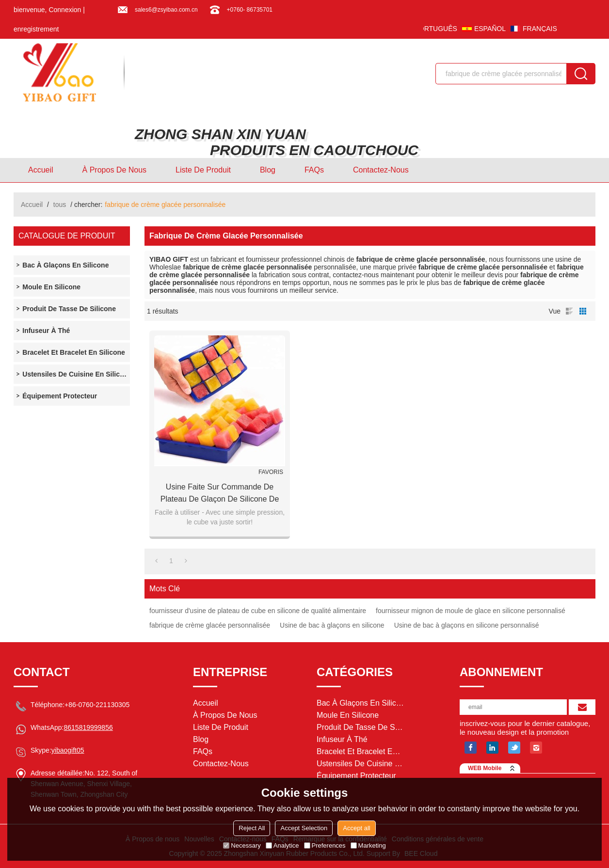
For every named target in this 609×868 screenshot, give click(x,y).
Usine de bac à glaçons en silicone (332, 625)
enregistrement (36, 29)
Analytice (282, 845)
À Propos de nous (115, 170)
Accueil (41, 170)
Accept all (356, 828)
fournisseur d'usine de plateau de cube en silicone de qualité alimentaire (258, 611)
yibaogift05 (68, 750)
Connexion (65, 10)
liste (569, 311)
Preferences (325, 845)
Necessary (242, 845)
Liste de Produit (203, 170)
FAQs (314, 170)
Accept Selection (304, 828)
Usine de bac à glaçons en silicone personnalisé (467, 625)
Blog (268, 170)
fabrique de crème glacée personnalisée (210, 625)
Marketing (368, 845)
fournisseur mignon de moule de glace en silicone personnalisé (471, 611)
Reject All (252, 828)
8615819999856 (88, 727)
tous (60, 205)
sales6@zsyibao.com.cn (166, 10)
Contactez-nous (381, 170)
